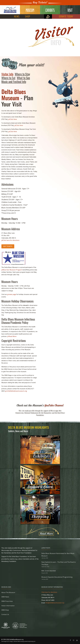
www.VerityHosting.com (30, 641)
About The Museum (8, 592)
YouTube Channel (54, 405)
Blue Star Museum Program (13, 270)
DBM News (5, 597)
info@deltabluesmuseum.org (17, 391)
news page (12, 294)
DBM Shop (5, 610)
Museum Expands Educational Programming (57, 577)
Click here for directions (11, 240)
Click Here (13, 119)
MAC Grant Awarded (49, 571)
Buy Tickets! (40, 2)
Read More (13, 336)
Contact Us (5, 614)
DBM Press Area (7, 601)
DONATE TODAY (66, 17)
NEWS (17, 17)
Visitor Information (8, 606)
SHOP (27, 17)
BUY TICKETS (8, 246)
